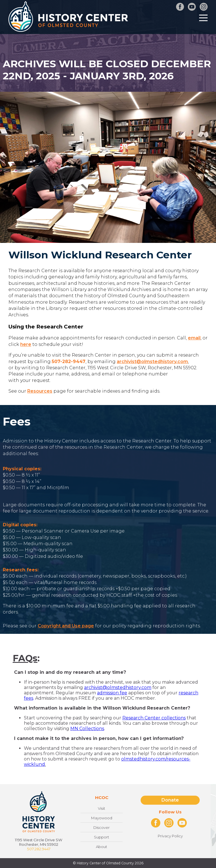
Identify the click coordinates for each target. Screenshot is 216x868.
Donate (170, 800)
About (102, 847)
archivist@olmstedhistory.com (152, 362)
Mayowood (102, 818)
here (26, 344)
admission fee (112, 693)
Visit (102, 808)
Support (102, 837)
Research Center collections (154, 718)
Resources (40, 391)
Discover (102, 827)
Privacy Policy (170, 836)
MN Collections (87, 729)
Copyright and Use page (66, 626)
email (194, 338)
